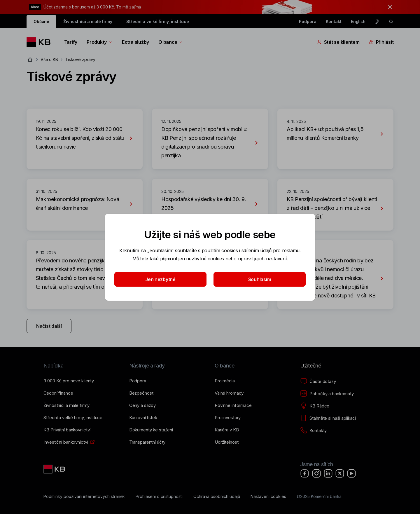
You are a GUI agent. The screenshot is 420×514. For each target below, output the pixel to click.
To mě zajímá (128, 7)
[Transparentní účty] (147, 442)
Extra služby (135, 42)
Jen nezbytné (160, 279)
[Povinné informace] (233, 405)
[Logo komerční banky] (41, 42)
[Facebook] (305, 473)
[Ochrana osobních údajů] (217, 496)
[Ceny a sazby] (142, 405)
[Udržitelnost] (226, 442)
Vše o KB (49, 59)
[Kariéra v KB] (227, 430)
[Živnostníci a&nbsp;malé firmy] (66, 405)
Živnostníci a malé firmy (88, 21)
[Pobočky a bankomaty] (327, 394)
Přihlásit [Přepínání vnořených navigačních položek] (381, 42)
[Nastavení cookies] (268, 496)
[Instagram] (316, 473)
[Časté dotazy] (318, 381)
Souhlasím (260, 279)
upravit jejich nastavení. (263, 259)
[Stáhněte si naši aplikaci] (328, 418)
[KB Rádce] (315, 406)
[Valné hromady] (229, 393)
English (358, 21)
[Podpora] (138, 381)
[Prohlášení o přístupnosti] (159, 496)
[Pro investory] (228, 418)
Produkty (100, 42)
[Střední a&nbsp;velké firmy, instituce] (73, 418)
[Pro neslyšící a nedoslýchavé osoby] (377, 22)
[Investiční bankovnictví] (66, 442)
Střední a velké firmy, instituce (157, 21)
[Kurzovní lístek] (143, 418)
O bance (171, 42)
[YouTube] (351, 473)
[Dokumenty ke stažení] (151, 430)
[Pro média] (225, 381)
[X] (340, 473)
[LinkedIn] (328, 473)
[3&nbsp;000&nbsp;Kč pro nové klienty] (69, 381)
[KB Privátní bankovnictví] (67, 430)
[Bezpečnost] (141, 393)
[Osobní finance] (58, 393)
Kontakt (334, 21)
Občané (42, 21)
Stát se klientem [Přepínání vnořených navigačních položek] (338, 42)
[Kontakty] (313, 431)
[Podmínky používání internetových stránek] (84, 496)
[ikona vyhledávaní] (391, 22)
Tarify (71, 42)
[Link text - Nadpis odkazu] (55, 469)
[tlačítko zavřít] (388, 7)
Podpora (308, 21)
